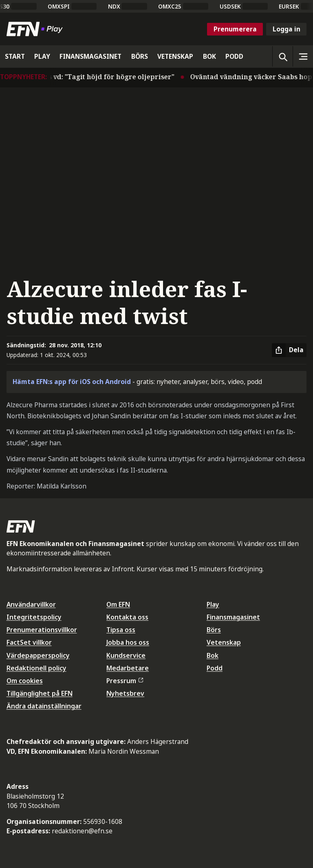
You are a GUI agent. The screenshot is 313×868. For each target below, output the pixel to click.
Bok (213, 655)
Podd (215, 668)
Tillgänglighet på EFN (40, 693)
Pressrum (125, 681)
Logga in (287, 29)
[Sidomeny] (303, 56)
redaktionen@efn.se (82, 831)
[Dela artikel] (289, 350)
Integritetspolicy (34, 617)
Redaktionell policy (36, 668)
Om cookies (25, 681)
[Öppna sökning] (282, 56)
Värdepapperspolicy (38, 655)
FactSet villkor (29, 642)
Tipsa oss (121, 630)
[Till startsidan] (36, 29)
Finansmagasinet (233, 617)
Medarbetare (128, 668)
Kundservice (126, 655)
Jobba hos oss (128, 642)
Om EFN (118, 604)
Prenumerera (235, 29)
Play (213, 604)
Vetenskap (224, 642)
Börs (214, 630)
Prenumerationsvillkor (42, 630)
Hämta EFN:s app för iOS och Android (72, 382)
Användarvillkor (31, 604)
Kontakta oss (127, 617)
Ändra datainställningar (44, 706)
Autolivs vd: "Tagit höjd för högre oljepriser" (104, 77)
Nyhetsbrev (125, 693)
